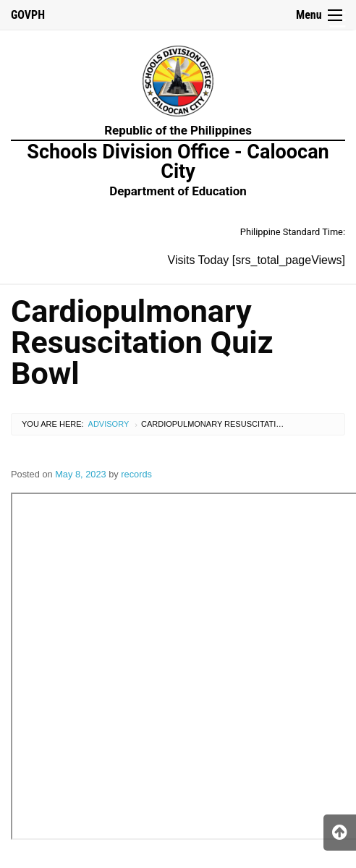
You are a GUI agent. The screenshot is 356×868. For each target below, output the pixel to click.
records (136, 474)
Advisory (109, 424)
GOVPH (28, 15)
